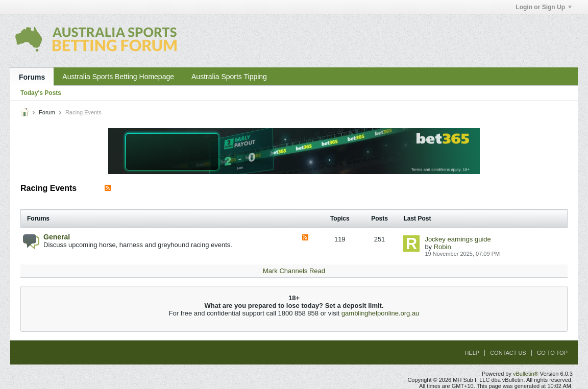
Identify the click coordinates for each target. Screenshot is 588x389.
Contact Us (508, 353)
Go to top (552, 353)
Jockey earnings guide (458, 239)
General (57, 237)
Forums (32, 77)
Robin (443, 247)
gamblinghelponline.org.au (381, 313)
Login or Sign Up (544, 7)
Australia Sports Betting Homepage (118, 77)
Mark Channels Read (294, 271)
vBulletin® (526, 374)
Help (472, 353)
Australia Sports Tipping (229, 77)
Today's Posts (41, 93)
